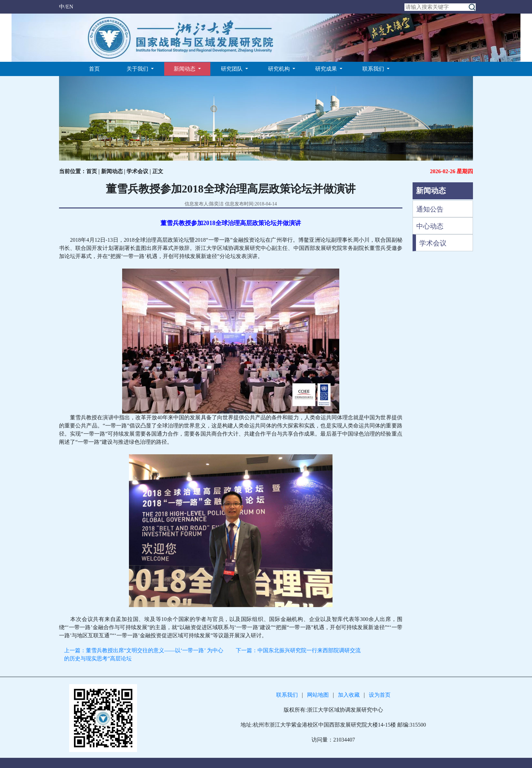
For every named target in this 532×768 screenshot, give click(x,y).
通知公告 (430, 209)
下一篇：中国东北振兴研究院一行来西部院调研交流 (298, 650)
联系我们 (374, 69)
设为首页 (380, 695)
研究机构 (280, 69)
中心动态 (430, 226)
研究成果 (327, 69)
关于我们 (138, 69)
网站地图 (318, 695)
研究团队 (232, 69)
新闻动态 (185, 69)
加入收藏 (349, 695)
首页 (94, 69)
